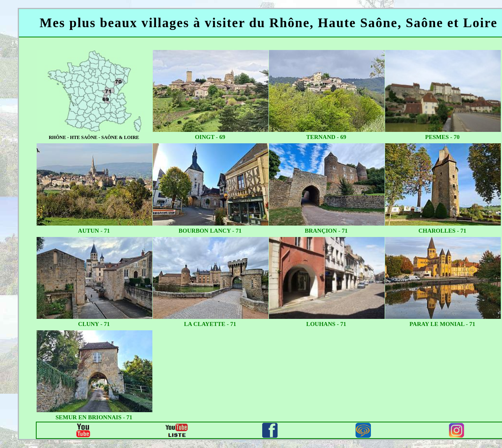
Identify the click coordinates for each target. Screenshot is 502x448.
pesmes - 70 (443, 137)
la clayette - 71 (210, 324)
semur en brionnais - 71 (94, 417)
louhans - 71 (326, 324)
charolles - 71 (443, 231)
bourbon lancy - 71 (210, 231)
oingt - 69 (210, 137)
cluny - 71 (94, 324)
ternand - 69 (326, 137)
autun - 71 (94, 231)
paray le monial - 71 (442, 324)
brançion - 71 (326, 231)
